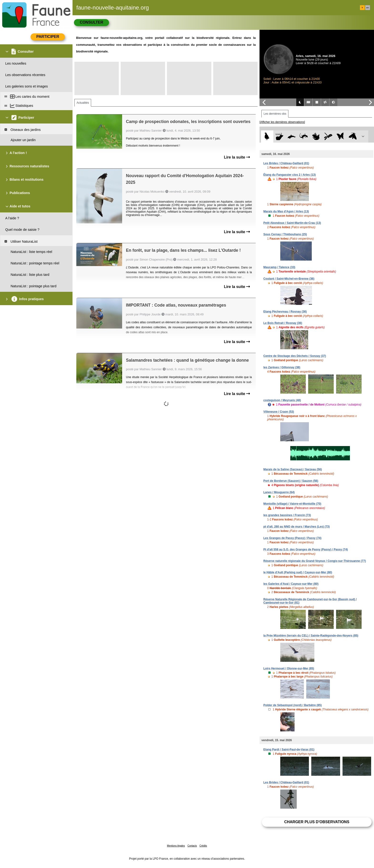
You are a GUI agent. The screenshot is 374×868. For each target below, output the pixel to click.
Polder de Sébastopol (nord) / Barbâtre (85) (293, 705)
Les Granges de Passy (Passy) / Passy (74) (292, 538)
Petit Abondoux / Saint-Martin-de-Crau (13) (292, 223)
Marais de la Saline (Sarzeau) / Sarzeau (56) (293, 469)
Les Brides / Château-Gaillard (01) (286, 163)
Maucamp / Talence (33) (279, 267)
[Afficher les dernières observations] (282, 122)
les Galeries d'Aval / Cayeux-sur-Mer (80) (291, 584)
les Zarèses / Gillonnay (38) (282, 367)
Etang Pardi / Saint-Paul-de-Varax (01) (289, 750)
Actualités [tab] (83, 103)
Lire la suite (237, 157)
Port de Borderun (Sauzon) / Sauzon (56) (291, 481)
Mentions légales (176, 846)
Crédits (203, 846)
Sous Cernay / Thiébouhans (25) (285, 234)
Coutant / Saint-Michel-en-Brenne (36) (289, 279)
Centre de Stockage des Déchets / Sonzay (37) (295, 356)
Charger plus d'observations (317, 822)
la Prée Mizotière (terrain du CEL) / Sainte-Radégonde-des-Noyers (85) (311, 636)
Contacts (192, 846)
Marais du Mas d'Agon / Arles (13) (286, 211)
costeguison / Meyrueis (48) (282, 400)
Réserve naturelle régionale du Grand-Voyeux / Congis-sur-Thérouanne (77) (315, 561)
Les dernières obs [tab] (275, 114)
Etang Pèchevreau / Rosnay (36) (285, 312)
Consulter (91, 22)
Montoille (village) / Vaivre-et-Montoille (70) (292, 504)
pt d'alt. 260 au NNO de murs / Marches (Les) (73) (296, 527)
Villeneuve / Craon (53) (279, 412)
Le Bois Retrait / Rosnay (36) (283, 323)
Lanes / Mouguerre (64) (279, 492)
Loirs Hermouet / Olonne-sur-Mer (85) (289, 668)
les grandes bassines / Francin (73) (287, 515)
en (368, 8)
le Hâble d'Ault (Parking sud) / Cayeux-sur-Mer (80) (298, 572)
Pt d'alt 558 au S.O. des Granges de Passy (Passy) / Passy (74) (306, 550)
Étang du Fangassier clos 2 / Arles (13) (290, 175)
